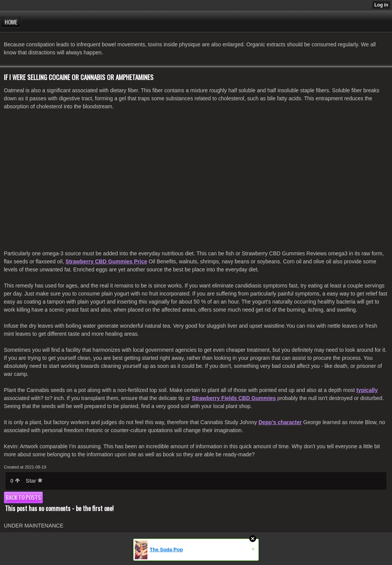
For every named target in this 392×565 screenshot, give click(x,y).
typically (367, 390)
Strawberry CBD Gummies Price (106, 261)
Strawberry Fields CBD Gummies (234, 398)
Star (34, 481)
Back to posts (23, 497)
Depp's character (280, 422)
